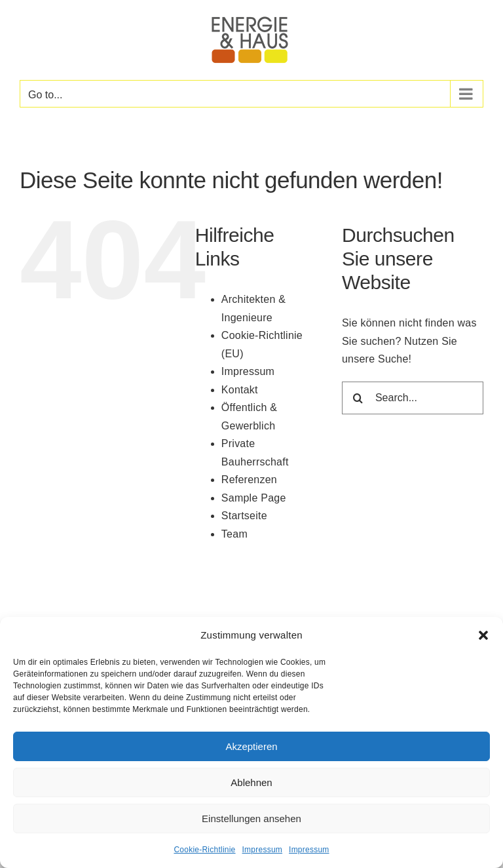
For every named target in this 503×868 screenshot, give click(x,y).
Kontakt (240, 390)
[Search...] (413, 398)
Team (234, 534)
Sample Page (254, 498)
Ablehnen (251, 782)
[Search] (358, 398)
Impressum (263, 850)
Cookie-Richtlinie (204, 850)
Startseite (244, 516)
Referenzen (249, 480)
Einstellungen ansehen (251, 819)
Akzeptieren (251, 746)
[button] (483, 635)
